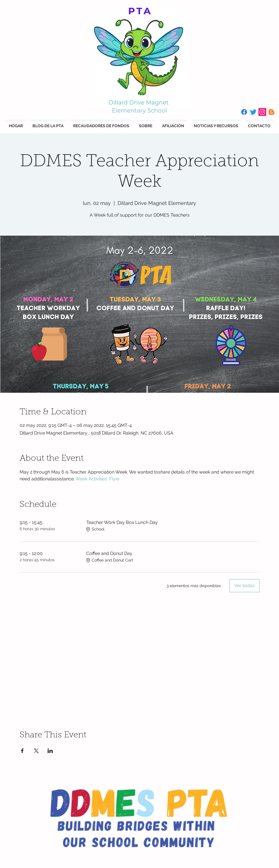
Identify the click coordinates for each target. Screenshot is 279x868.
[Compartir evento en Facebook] (22, 751)
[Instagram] (262, 112)
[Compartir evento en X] (36, 751)
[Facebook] (244, 112)
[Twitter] (253, 112)
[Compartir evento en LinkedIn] (50, 751)
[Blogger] (271, 112)
